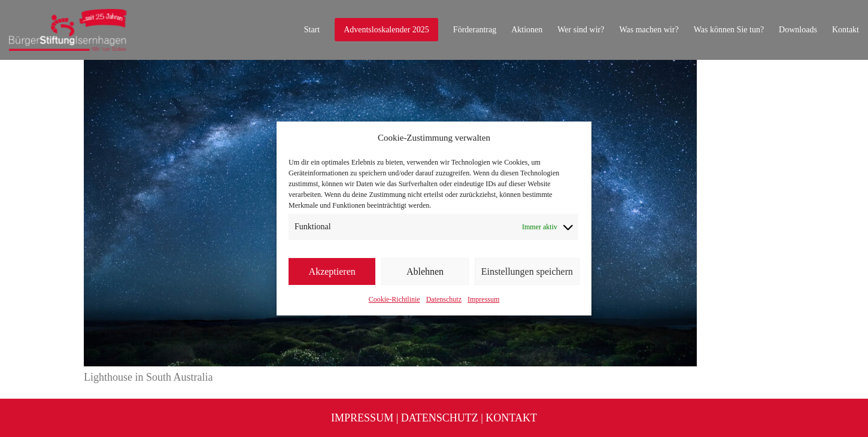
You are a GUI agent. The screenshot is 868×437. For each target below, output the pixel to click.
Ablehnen (425, 271)
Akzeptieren (332, 271)
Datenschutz (444, 299)
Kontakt (511, 418)
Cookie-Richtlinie (394, 299)
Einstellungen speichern (527, 271)
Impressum (483, 299)
